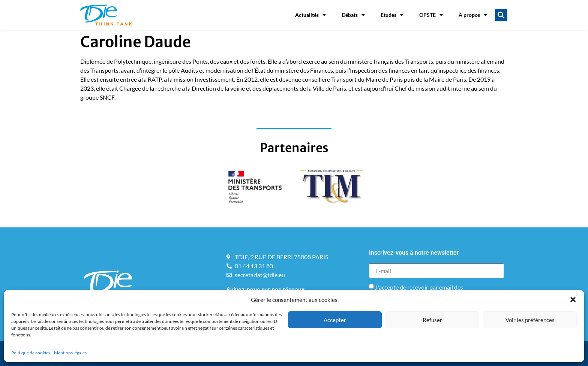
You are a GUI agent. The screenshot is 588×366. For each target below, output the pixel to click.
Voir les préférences (530, 320)
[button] (573, 300)
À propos (473, 15)
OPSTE (431, 15)
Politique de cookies (31, 353)
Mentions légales (70, 353)
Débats (353, 15)
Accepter (335, 320)
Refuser (432, 320)
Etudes (392, 15)
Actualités (310, 15)
